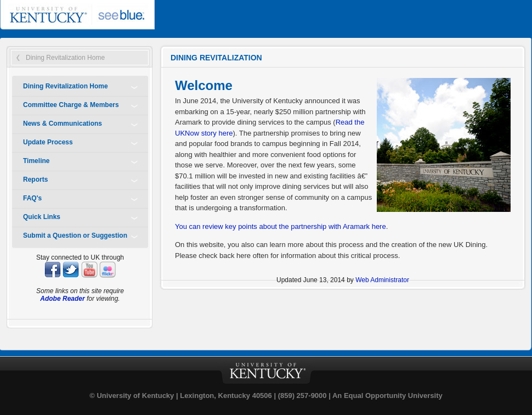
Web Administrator (382, 280)
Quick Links (42, 217)
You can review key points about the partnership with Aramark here (281, 226)
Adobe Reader (62, 299)
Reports (35, 180)
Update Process (48, 142)
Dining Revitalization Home (65, 58)
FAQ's (32, 198)
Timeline (36, 161)
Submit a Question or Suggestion (75, 235)
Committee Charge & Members (71, 105)
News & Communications (63, 124)
